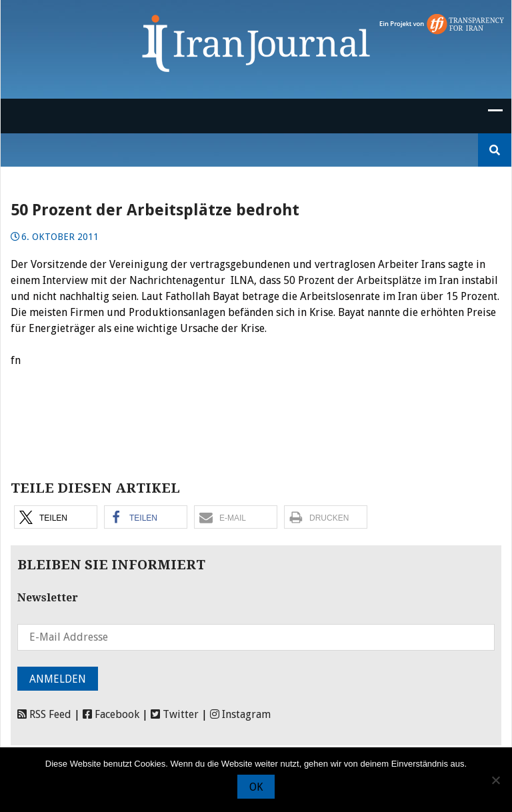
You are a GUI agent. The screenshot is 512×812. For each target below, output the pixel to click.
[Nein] (495, 780)
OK (256, 787)
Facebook (111, 714)
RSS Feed (44, 714)
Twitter (175, 714)
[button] (56, 517)
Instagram (240, 714)
